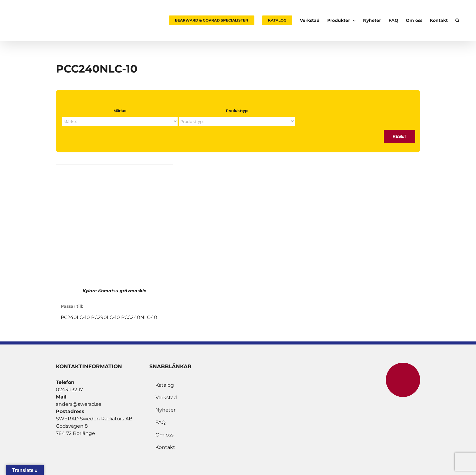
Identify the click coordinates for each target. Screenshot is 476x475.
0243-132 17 (69, 390)
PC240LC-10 (75, 317)
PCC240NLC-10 (139, 317)
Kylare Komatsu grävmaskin (115, 291)
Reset (399, 136)
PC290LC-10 (105, 317)
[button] (457, 20)
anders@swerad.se (79, 404)
